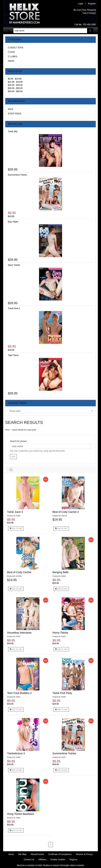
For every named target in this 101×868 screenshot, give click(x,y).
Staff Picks (15, 114)
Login (81, 4)
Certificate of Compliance (60, 854)
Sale (11, 109)
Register (92, 4)
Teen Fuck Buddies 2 (19, 693)
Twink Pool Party (62, 693)
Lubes (14, 57)
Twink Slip (13, 131)
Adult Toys (17, 48)
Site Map (22, 854)
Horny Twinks (60, 633)
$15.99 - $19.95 (15, 82)
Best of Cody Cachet (19, 572)
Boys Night (13, 222)
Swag (11, 61)
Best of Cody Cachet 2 (66, 512)
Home (7, 430)
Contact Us (29, 860)
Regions (73, 860)
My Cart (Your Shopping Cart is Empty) (85, 11)
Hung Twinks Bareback (21, 814)
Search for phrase (18, 441)
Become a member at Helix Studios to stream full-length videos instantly (50, 865)
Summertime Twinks (17, 175)
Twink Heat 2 (14, 308)
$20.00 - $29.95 (15, 85)
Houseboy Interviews (19, 633)
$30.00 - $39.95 (15, 88)
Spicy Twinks (14, 265)
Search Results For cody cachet (24, 430)
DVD (12, 52)
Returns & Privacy (84, 854)
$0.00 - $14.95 (15, 79)
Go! (13, 457)
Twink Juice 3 (15, 512)
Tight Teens (13, 355)
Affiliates (42, 860)
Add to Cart (16, 528)
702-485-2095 (89, 25)
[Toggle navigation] (9, 31)
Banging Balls (60, 572)
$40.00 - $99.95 (15, 91)
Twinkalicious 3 (16, 753)
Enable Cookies (58, 860)
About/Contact (37, 854)
